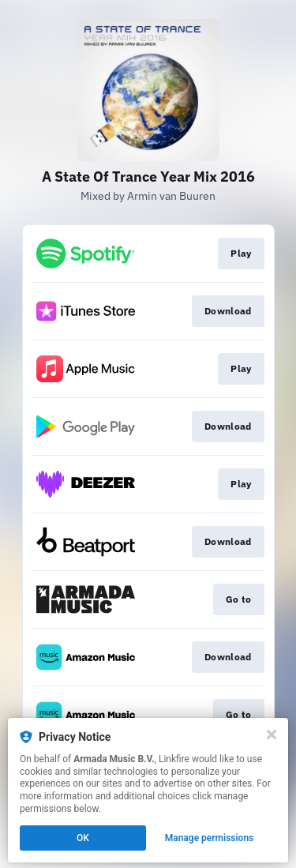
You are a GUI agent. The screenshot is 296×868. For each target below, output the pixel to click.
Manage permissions (210, 838)
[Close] (272, 735)
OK (83, 838)
